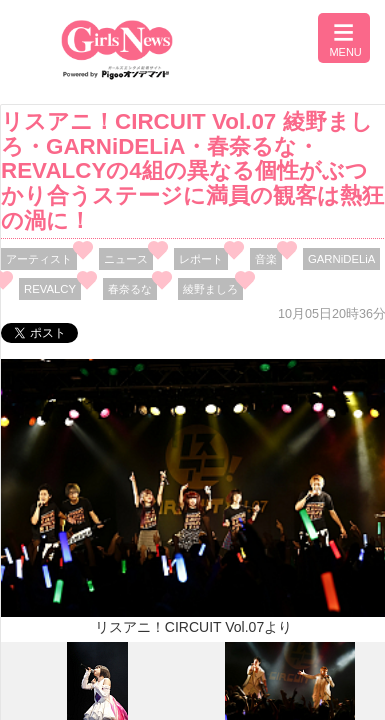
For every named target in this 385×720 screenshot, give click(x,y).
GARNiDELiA (341, 259)
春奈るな (130, 289)
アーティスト (39, 259)
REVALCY (50, 289)
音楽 (266, 259)
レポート (201, 259)
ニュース (126, 259)
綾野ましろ (210, 289)
